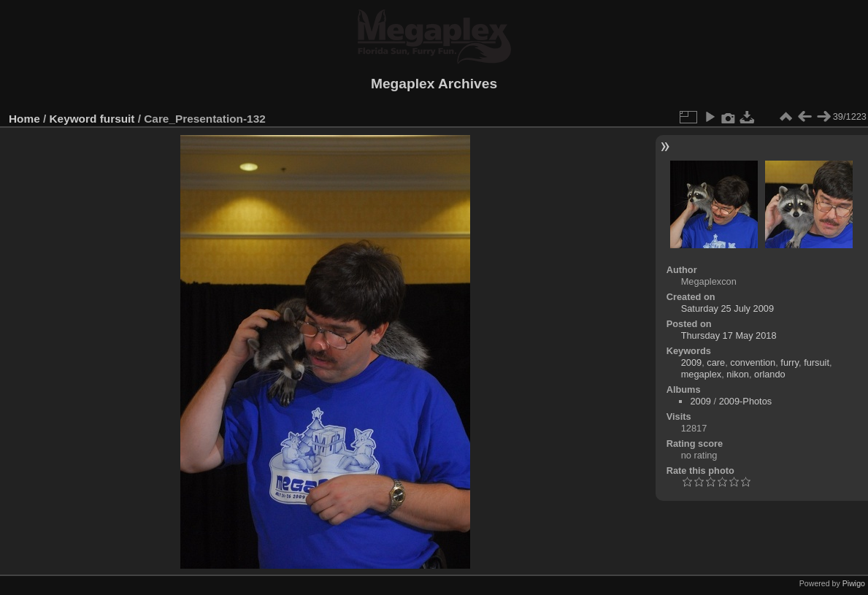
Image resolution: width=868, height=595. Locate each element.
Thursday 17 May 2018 (729, 335)
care (716, 362)
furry (790, 362)
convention (753, 362)
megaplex (702, 374)
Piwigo (854, 583)
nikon (738, 374)
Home (24, 119)
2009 (691, 362)
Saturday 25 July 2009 (727, 308)
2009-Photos (746, 401)
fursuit (118, 119)
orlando (770, 374)
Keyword (73, 119)
